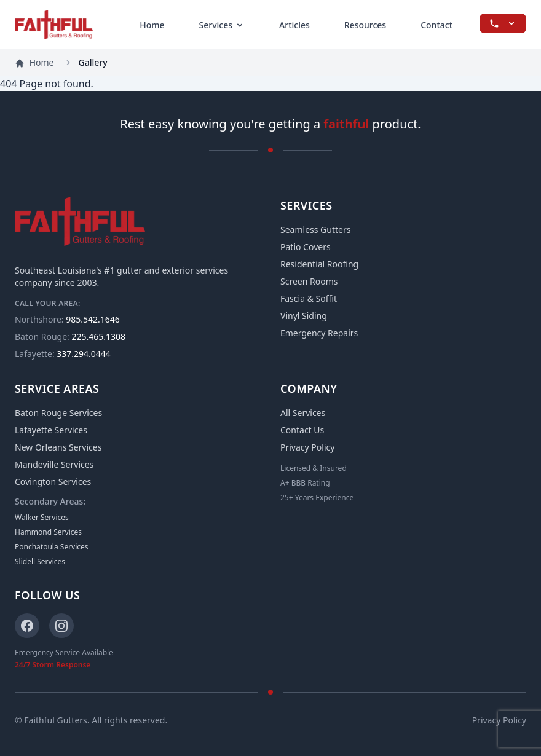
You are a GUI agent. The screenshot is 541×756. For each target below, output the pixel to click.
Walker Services (42, 518)
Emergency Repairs (319, 333)
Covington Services (53, 482)
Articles (294, 25)
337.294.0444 (63, 354)
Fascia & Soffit (309, 298)
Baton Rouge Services (58, 413)
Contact (436, 25)
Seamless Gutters (315, 230)
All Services (303, 413)
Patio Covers (306, 247)
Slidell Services (40, 562)
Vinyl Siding (304, 316)
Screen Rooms (309, 281)
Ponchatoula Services (52, 547)
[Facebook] (27, 626)
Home (152, 25)
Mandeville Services (54, 464)
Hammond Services (48, 532)
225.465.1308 (70, 337)
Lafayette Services (51, 430)
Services (222, 25)
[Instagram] (61, 626)
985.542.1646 (67, 319)
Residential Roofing (319, 264)
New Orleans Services (58, 447)
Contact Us (302, 430)
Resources (365, 25)
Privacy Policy (307, 447)
